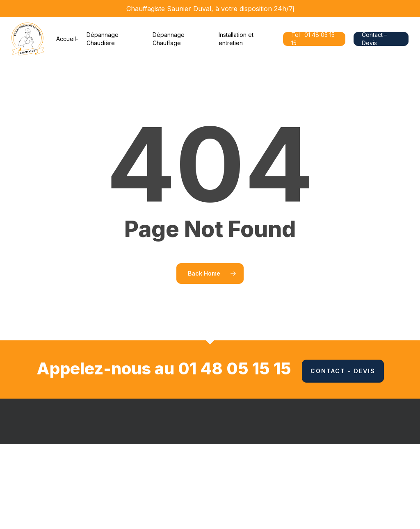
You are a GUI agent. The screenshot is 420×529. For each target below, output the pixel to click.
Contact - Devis (343, 371)
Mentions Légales (255, 469)
